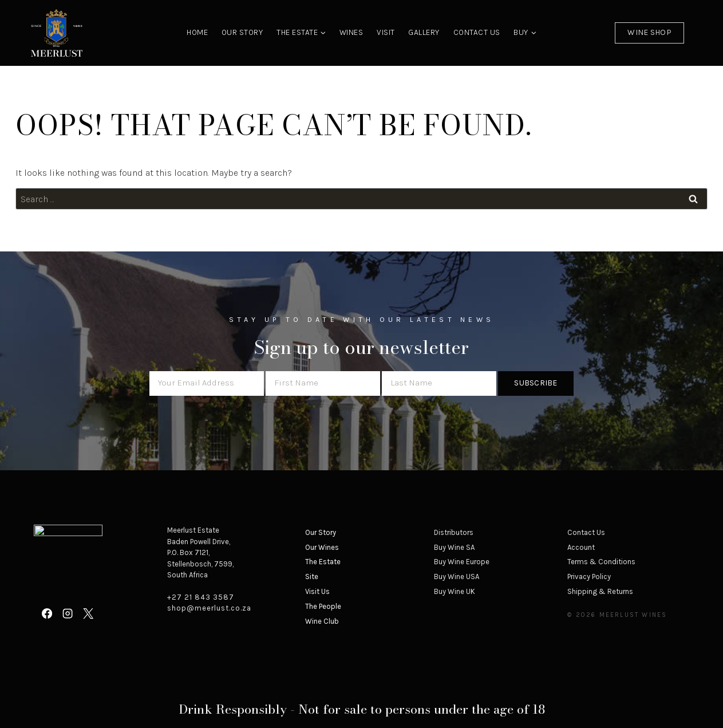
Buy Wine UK (455, 591)
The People (323, 606)
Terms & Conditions (601, 562)
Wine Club (322, 621)
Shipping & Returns (600, 591)
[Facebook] (47, 613)
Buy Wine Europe (462, 562)
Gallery (424, 32)
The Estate (323, 562)
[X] (88, 613)
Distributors (454, 532)
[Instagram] (68, 613)
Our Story (242, 32)
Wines (351, 32)
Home (197, 32)
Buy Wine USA (457, 577)
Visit (386, 32)
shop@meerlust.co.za (209, 608)
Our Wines (322, 547)
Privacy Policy (589, 577)
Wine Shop (649, 32)
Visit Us (317, 591)
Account (581, 547)
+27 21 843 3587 (201, 597)
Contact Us (477, 32)
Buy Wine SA (454, 547)
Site (312, 577)
